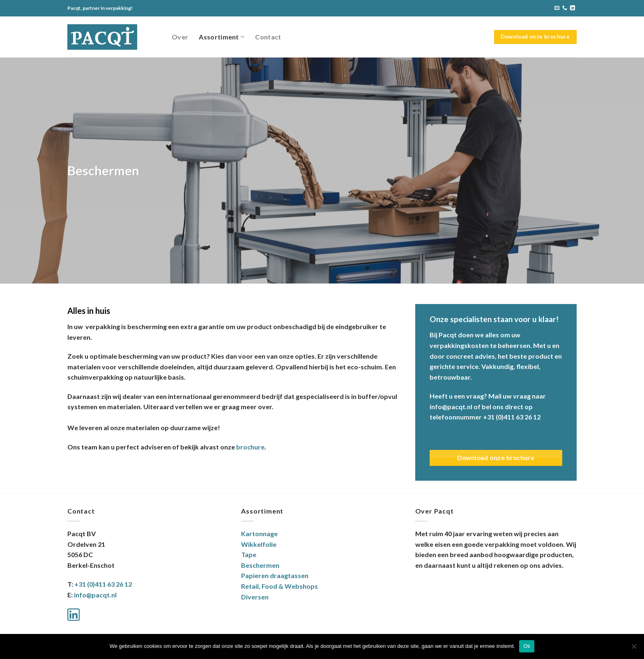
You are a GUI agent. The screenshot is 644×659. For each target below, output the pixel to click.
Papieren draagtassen (275, 575)
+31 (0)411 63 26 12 (103, 584)
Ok (527, 646)
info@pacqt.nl (95, 595)
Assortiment (222, 37)
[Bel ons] (565, 8)
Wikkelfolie (259, 544)
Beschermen (260, 565)
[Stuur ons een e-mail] (557, 8)
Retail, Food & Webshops (279, 586)
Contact (268, 37)
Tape (249, 554)
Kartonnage (259, 533)
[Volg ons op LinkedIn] (573, 8)
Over (180, 37)
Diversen (255, 597)
